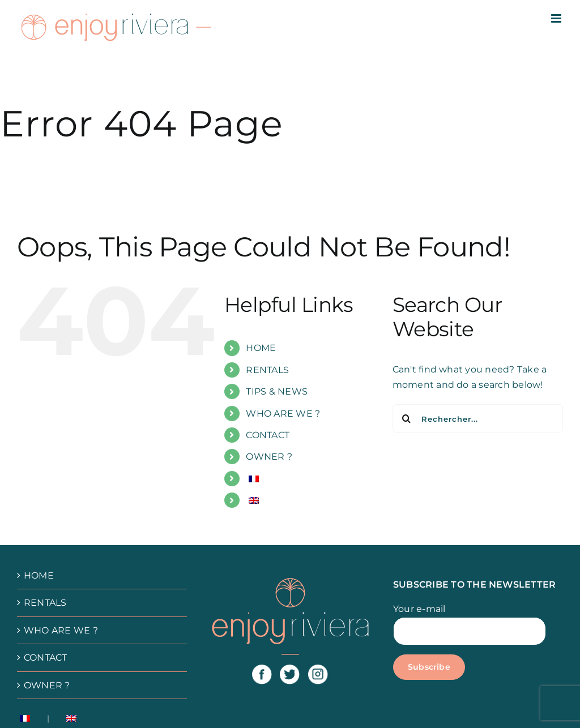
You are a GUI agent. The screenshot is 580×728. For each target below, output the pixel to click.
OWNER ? (269, 457)
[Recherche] (407, 418)
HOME (261, 348)
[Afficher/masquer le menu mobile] (557, 18)
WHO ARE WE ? (283, 414)
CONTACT (268, 435)
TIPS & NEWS (277, 391)
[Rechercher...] (478, 418)
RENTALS (267, 370)
